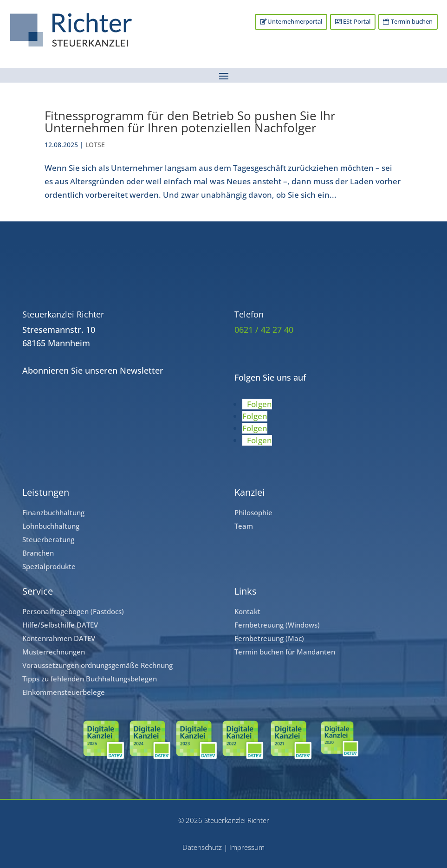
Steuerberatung (48, 539)
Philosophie (253, 512)
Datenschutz (202, 847)
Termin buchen (412, 22)
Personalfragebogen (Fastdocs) (73, 611)
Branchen (38, 553)
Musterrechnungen (54, 652)
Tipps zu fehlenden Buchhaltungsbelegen (90, 679)
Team (244, 526)
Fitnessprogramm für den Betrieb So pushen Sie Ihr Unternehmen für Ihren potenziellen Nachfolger (190, 122)
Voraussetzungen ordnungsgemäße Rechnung (97, 665)
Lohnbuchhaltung (51, 526)
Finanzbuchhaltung (53, 512)
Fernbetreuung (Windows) (277, 625)
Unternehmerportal (294, 22)
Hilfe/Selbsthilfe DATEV (60, 625)
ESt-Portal (356, 22)
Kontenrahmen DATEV (59, 638)
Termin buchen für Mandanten (285, 652)
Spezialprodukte (49, 566)
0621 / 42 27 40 (264, 330)
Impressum (247, 847)
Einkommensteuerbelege (64, 692)
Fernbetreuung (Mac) (269, 638)
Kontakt (247, 611)
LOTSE (95, 145)
